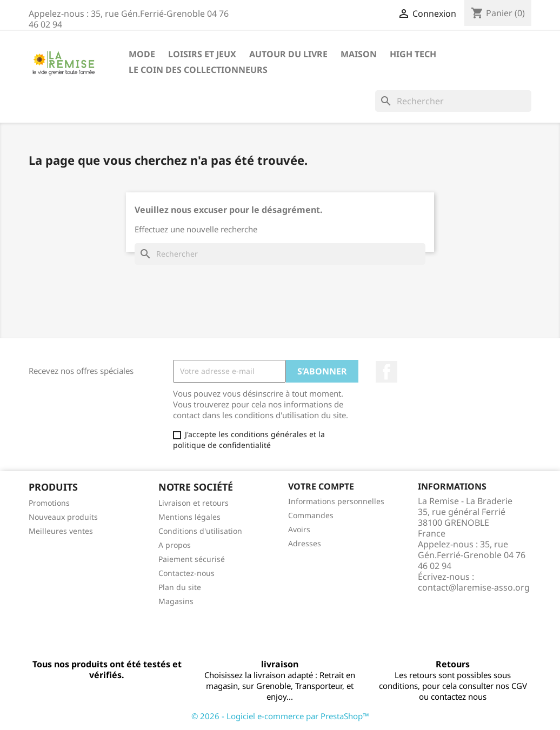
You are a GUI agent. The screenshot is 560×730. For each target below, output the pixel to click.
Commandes (311, 515)
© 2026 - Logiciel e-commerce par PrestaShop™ (280, 716)
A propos (175, 545)
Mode (142, 54)
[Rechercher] (453, 101)
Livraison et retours (194, 503)
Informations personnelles (336, 501)
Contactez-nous (186, 573)
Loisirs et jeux (202, 54)
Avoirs (299, 529)
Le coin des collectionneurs (198, 70)
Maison (359, 54)
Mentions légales (189, 517)
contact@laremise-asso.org (474, 587)
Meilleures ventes (61, 531)
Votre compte (321, 486)
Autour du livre (288, 54)
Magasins (176, 601)
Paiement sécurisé (192, 559)
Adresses (305, 543)
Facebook (386, 372)
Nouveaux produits (63, 517)
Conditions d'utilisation (200, 531)
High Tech (413, 54)
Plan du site (180, 587)
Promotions (49, 503)
